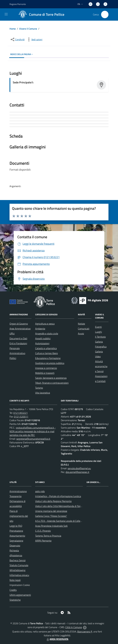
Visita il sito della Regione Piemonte (53, 501)
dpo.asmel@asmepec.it (77, 472)
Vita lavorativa (43, 393)
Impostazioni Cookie (20, 585)
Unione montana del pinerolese (51, 511)
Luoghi (98, 332)
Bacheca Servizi (18, 560)
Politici (13, 358)
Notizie (81, 324)
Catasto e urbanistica (46, 348)
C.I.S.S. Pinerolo (43, 531)
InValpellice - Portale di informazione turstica (58, 496)
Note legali (15, 580)
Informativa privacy (19, 575)
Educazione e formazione (48, 358)
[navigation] (6, 14)
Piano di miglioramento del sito (19, 516)
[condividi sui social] (17, 39)
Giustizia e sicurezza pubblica (50, 363)
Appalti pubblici (43, 338)
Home (13, 29)
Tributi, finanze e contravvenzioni (52, 383)
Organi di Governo (19, 324)
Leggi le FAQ (16, 526)
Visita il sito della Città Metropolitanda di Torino (59, 506)
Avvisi (81, 333)
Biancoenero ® (85, 632)
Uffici (12, 333)
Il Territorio (100, 337)
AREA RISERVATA (57, 639)
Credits (13, 590)
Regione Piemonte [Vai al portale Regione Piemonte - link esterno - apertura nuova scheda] (18, 4)
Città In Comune (74, 627)
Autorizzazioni (42, 343)
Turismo (39, 388)
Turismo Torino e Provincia (48, 536)
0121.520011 (21, 417)
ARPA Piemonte (43, 541)
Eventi (98, 327)
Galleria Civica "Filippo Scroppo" (51, 516)
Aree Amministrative (20, 329)
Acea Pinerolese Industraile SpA (51, 526)
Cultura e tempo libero (46, 353)
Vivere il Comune (28, 29)
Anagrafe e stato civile (47, 333)
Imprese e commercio (46, 368)
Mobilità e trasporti (45, 373)
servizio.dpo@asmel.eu (79, 468)
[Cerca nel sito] (105, 14)
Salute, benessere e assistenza (51, 378)
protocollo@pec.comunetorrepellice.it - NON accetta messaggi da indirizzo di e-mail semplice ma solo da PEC (33, 431)
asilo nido (40, 491)
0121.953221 (21, 413)
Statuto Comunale (19, 565)
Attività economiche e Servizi (101, 366)
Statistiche (15, 600)
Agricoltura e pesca (45, 324)
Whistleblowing (17, 570)
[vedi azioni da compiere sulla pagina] (34, 39)
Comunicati (84, 329)
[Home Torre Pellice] (40, 14)
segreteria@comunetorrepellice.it (33, 439)
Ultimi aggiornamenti (20, 595)
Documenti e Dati (18, 338)
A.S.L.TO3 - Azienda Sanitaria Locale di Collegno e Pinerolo (65, 521)
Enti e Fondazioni (18, 343)
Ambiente (40, 329)
